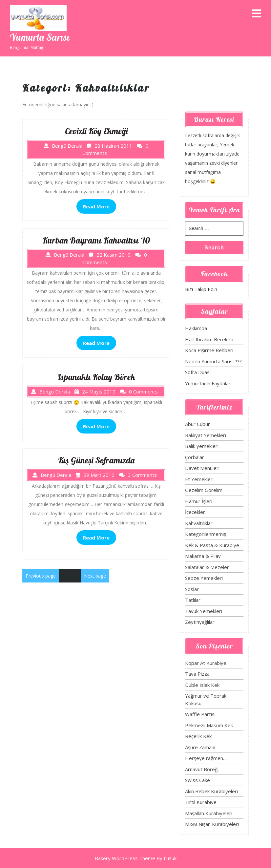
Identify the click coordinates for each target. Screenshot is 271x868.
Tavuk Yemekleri (204, 611)
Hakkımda (196, 328)
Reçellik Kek (198, 736)
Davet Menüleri (202, 468)
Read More (96, 206)
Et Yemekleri (199, 479)
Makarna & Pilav (203, 556)
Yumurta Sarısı (40, 37)
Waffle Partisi (200, 714)
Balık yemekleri (202, 446)
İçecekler (195, 512)
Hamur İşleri (199, 501)
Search (214, 248)
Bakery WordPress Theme (125, 858)
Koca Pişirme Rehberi (209, 350)
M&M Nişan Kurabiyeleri (212, 824)
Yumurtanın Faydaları (208, 383)
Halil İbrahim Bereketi (209, 339)
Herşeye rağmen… (206, 758)
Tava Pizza (197, 674)
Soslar (192, 589)
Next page (95, 576)
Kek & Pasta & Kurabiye (212, 545)
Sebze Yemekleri (204, 578)
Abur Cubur (198, 424)
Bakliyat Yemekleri (206, 435)
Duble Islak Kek (202, 685)
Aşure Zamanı (200, 747)
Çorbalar (195, 457)
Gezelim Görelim (204, 490)
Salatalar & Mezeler (207, 567)
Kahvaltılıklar (199, 523)
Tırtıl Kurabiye (201, 802)
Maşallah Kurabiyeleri (209, 813)
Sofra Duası (198, 372)
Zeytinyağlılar (200, 622)
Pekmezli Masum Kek (209, 725)
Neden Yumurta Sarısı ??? (213, 361)
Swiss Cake (198, 780)
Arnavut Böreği (202, 769)
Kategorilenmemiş (206, 534)
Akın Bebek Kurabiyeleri (211, 791)
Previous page (41, 576)
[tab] (257, 14)
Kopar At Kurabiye (206, 663)
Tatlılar (193, 600)
